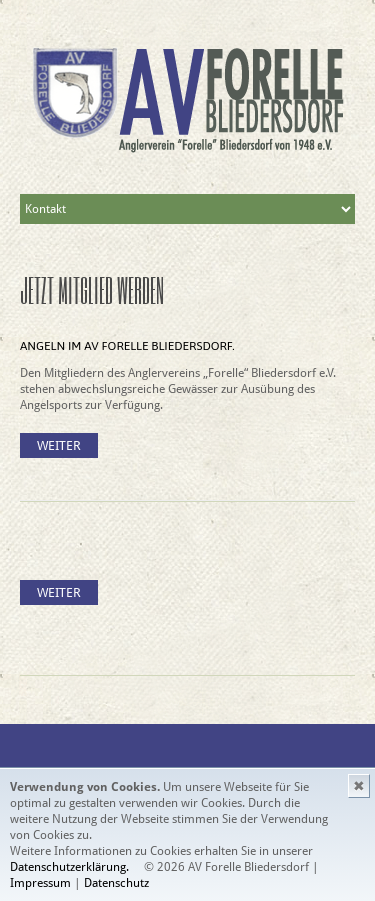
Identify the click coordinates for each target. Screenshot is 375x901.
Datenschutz (116, 883)
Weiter (59, 445)
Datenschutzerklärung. (69, 867)
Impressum (42, 883)
